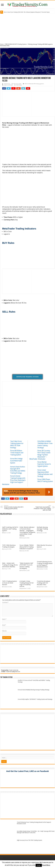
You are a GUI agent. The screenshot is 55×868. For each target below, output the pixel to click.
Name (4, 619)
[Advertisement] (27, 28)
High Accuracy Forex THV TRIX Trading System (29, 840)
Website (4, 631)
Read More (46, 865)
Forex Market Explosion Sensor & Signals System (44, 464)
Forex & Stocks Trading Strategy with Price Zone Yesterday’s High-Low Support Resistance (14, 480)
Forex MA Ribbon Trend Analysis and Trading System (17, 453)
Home (2, 44)
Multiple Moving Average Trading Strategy (42, 529)
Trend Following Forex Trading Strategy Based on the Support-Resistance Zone (45, 564)
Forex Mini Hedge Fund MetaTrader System (16, 461)
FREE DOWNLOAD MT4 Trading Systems (16, 44)
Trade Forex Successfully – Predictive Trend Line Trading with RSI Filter (41, 508)
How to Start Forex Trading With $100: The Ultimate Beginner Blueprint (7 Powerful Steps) (27, 12)
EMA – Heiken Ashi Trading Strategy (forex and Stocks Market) (10, 565)
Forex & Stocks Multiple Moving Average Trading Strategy (34, 690)
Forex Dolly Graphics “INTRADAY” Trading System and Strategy (35, 699)
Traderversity (7, 84)
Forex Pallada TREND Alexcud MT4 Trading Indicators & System (27, 547)
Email (4, 625)
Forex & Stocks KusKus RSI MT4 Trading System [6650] (14, 507)
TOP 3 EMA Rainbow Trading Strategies (9, 546)
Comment (5, 602)
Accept (39, 865)
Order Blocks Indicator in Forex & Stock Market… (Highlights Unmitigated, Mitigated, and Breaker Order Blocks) (27, 531)
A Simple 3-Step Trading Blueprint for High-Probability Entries (27, 584)
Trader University (14, 670)
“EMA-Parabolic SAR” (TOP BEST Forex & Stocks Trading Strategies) (26, 566)
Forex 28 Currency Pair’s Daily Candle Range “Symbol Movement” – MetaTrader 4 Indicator (40, 455)
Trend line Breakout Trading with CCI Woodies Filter (43, 583)
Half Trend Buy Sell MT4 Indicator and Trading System (10, 529)
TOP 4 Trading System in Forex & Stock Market (10, 583)
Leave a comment (8, 85)
